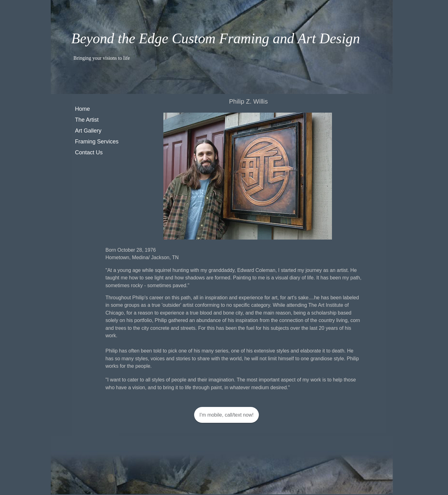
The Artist (87, 120)
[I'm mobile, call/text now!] (226, 415)
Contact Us (89, 152)
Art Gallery (88, 131)
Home (82, 109)
